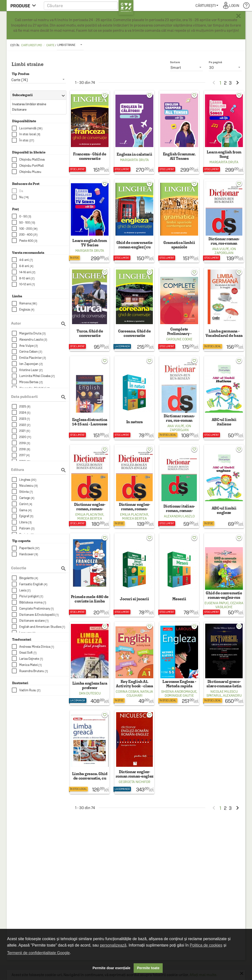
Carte (51, 45)
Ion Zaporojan (225, 251)
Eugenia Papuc (217, 603)
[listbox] (70, 45)
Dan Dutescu (90, 693)
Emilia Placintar (89, 514)
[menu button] (24, 6)
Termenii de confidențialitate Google (38, 953)
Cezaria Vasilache (229, 605)
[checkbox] (40, 128)
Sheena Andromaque (179, 692)
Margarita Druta (135, 160)
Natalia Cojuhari (140, 694)
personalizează (113, 945)
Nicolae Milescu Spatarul (222, 694)
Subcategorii (37, 95)
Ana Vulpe (221, 249)
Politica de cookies (206, 945)
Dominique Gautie (179, 695)
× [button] (238, 16)
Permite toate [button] (148, 968)
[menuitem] (207, 6)
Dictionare (19, 110)
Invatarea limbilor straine (29, 104)
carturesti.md (31, 45)
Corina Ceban (127, 692)
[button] (89, 6)
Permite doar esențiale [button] (111, 968)
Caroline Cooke (179, 339)
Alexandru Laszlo (179, 516)
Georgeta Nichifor (134, 782)
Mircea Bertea (90, 518)
